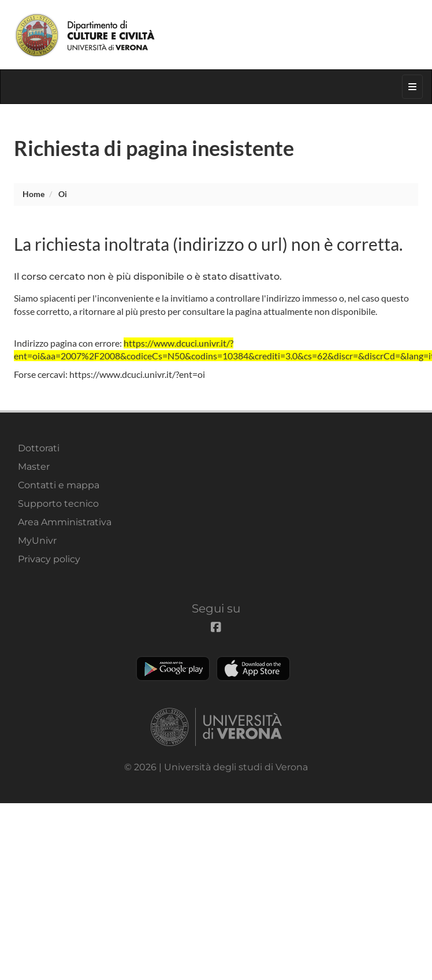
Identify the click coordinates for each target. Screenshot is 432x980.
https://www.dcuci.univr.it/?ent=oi (137, 374)
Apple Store (253, 669)
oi (63, 194)
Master (34, 467)
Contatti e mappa (59, 485)
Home (33, 194)
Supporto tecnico (58, 504)
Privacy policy (49, 559)
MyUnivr (37, 541)
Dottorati (39, 448)
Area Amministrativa (65, 522)
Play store (173, 669)
